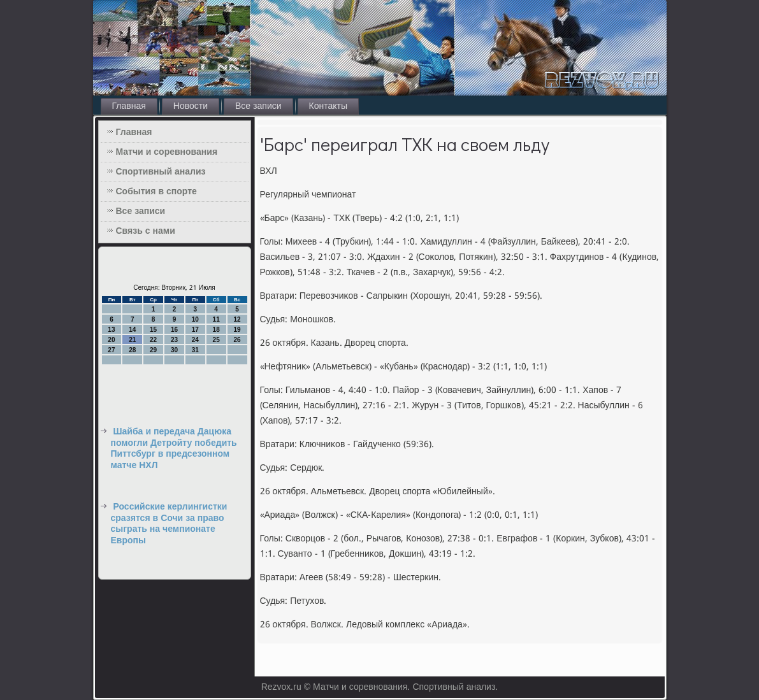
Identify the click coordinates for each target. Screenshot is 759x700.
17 (195, 330)
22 (153, 340)
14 (132, 330)
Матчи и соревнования (167, 152)
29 (153, 350)
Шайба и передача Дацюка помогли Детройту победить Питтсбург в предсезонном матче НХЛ (174, 449)
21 (132, 340)
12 (237, 319)
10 (195, 319)
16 (174, 330)
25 (216, 340)
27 (111, 350)
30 (174, 350)
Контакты (328, 106)
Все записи (258, 106)
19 (237, 330)
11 (216, 319)
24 (195, 340)
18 (216, 330)
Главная (129, 106)
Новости (191, 106)
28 (132, 350)
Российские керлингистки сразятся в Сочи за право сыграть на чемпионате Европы (169, 524)
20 (111, 340)
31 (195, 350)
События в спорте (156, 192)
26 (237, 340)
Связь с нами (146, 231)
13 (111, 330)
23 (174, 340)
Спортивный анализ (161, 172)
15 (153, 330)
